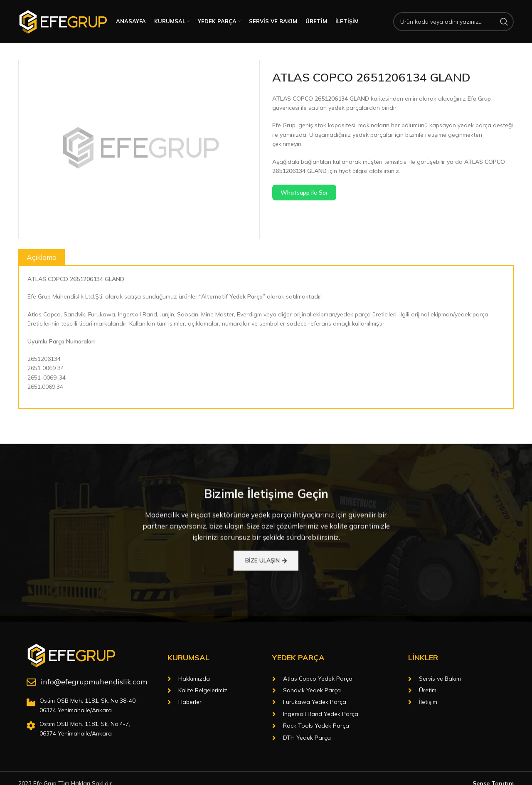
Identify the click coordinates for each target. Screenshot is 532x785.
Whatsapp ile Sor (304, 193)
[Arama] (453, 22)
